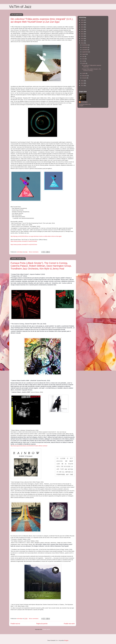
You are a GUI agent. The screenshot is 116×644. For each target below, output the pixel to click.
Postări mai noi (15, 624)
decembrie (85, 45)
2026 (82, 20)
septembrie (85, 52)
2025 (82, 22)
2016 (82, 43)
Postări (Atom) (46, 629)
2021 (82, 32)
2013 (82, 85)
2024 (82, 25)
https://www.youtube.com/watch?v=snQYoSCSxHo (24, 245)
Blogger (66, 640)
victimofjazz (84, 102)
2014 (82, 83)
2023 (82, 27)
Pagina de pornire (42, 624)
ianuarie (85, 78)
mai (83, 61)
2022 (82, 29)
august (84, 54)
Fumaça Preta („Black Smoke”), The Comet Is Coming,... (91, 70)
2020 (82, 34)
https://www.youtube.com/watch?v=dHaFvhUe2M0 (24, 241)
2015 (82, 81)
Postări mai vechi (69, 624)
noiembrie (85, 47)
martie (84, 73)
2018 (82, 38)
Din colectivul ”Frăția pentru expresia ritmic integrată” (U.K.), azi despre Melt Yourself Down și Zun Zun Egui (42, 20)
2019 (82, 36)
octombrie (85, 50)
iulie (84, 56)
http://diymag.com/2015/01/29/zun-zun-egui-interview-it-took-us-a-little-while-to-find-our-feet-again (36, 236)
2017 (82, 41)
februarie (85, 76)
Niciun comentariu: (34, 252)
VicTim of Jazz (20, 7)
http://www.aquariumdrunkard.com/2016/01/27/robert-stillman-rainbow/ (29, 446)
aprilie (84, 63)
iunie (84, 59)
